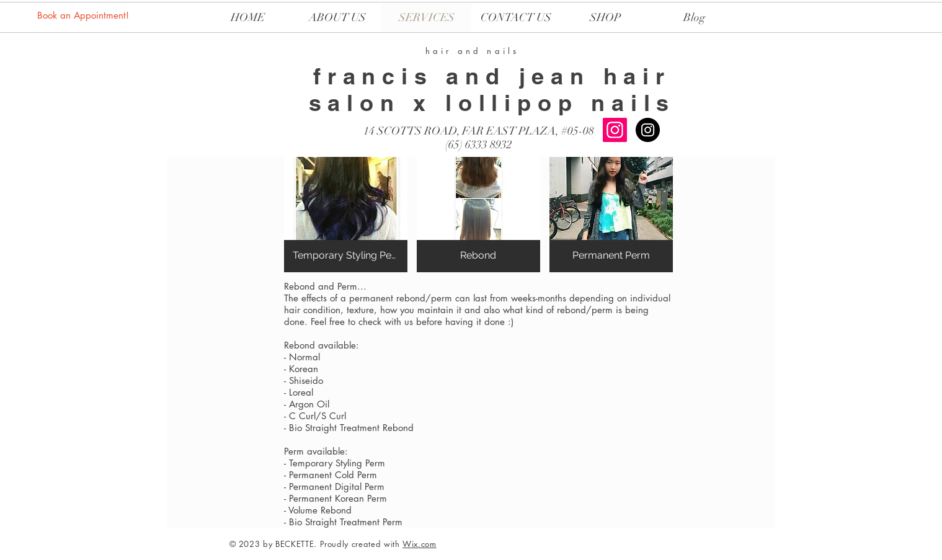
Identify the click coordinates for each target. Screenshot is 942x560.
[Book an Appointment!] (84, 15)
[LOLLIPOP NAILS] (648, 130)
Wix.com (420, 544)
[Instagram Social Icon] (615, 130)
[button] (346, 215)
